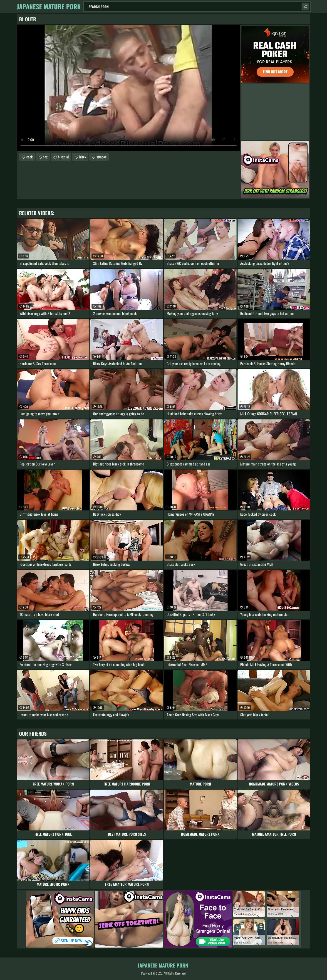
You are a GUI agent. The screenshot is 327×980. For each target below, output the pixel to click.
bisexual (63, 157)
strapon (102, 157)
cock (30, 157)
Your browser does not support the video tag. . (129, 88)
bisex (83, 157)
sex (45, 157)
